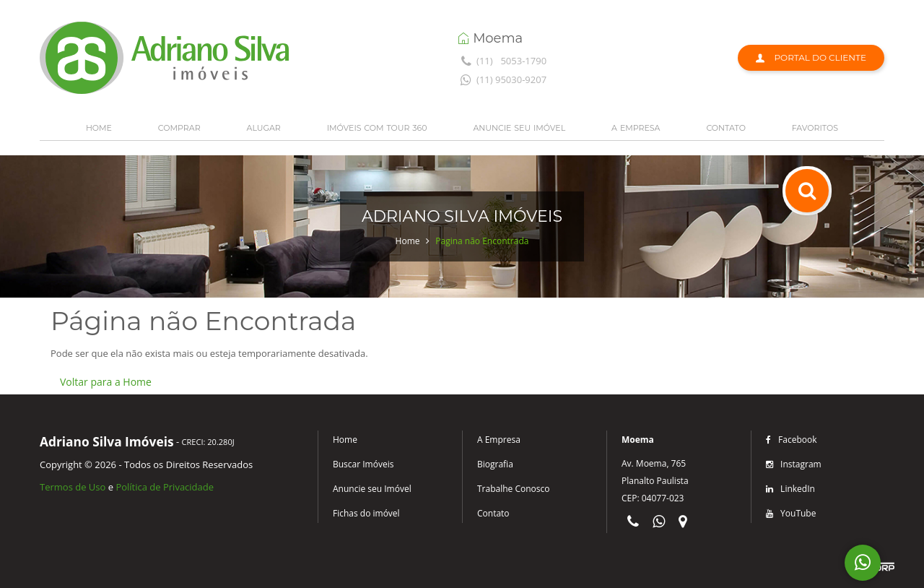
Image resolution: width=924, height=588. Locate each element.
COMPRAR (179, 128)
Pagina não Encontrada (482, 241)
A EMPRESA (636, 128)
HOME (99, 128)
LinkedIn (790, 489)
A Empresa (499, 440)
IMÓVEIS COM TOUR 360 (377, 128)
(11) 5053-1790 (502, 61)
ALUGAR (264, 128)
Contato (493, 513)
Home (408, 241)
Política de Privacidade (165, 487)
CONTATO (725, 128)
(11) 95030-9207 (502, 79)
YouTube (791, 513)
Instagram (794, 464)
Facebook (792, 440)
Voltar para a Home (106, 382)
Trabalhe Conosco (513, 489)
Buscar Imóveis (363, 464)
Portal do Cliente (811, 58)
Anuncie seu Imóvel (372, 489)
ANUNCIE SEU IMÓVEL (519, 128)
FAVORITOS (815, 128)
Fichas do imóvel (366, 513)
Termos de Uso (73, 487)
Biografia (495, 464)
